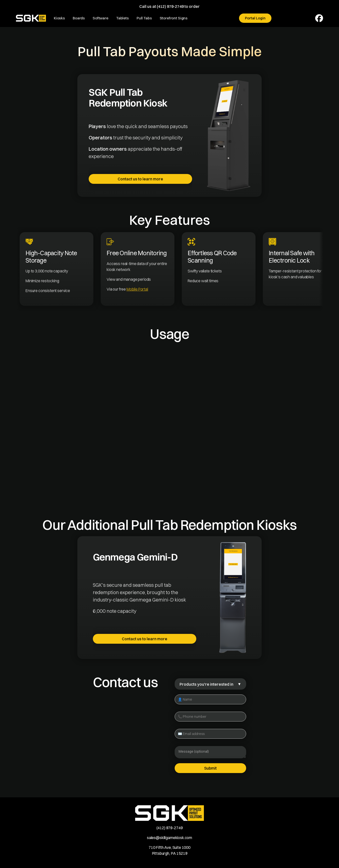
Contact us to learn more (140, 179)
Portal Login (255, 18)
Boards (79, 18)
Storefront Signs (174, 18)
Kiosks (59, 18)
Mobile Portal (137, 289)
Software (100, 18)
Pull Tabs (144, 18)
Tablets (122, 18)
